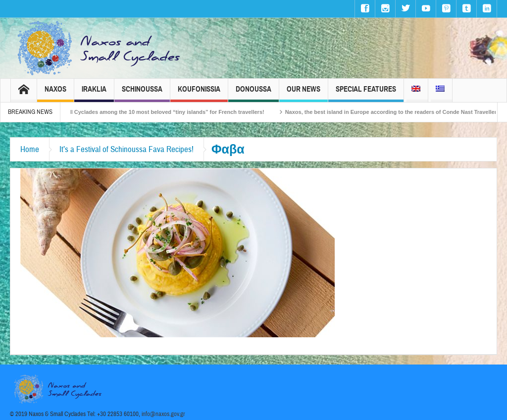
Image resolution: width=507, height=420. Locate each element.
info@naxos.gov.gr (163, 414)
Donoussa (253, 93)
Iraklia (94, 93)
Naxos (55, 93)
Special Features (366, 93)
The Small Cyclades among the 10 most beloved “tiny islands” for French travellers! (161, 112)
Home (30, 149)
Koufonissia (199, 93)
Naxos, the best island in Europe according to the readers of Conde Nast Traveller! (397, 112)
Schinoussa (142, 93)
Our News (304, 93)
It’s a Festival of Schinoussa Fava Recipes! (127, 149)
